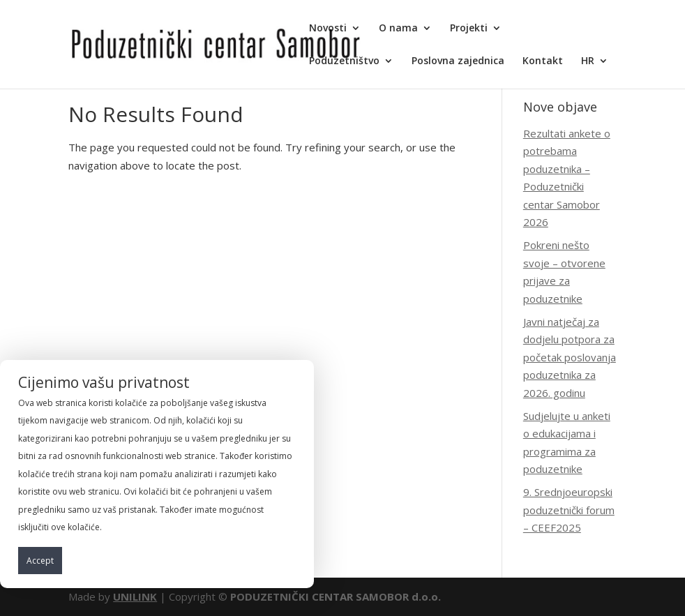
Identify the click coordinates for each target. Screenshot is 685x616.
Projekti (469, 29)
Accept (40, 561)
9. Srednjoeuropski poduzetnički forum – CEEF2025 (569, 510)
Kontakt (543, 61)
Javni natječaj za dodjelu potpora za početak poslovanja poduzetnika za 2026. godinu (570, 357)
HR (588, 61)
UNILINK (135, 596)
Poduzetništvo (344, 61)
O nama (398, 29)
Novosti (328, 29)
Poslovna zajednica (458, 61)
